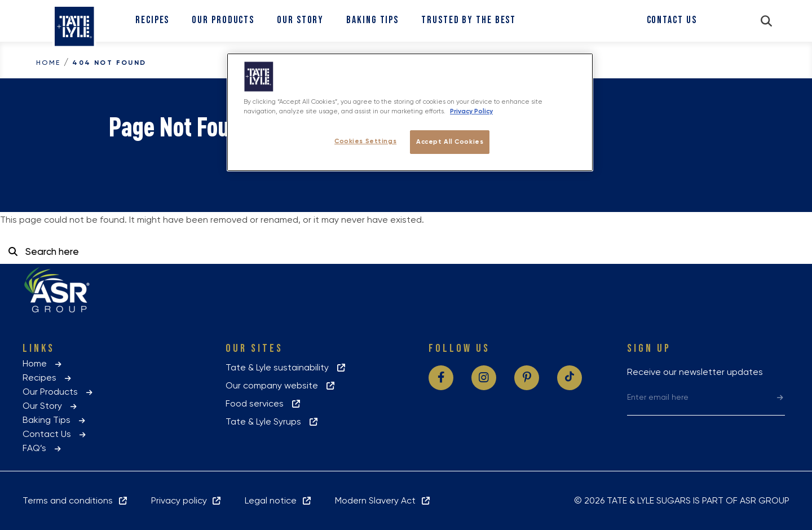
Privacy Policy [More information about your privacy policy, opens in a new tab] (471, 111)
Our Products (223, 20)
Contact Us (672, 20)
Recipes (152, 20)
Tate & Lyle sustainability (286, 367)
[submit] (780, 397)
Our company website (281, 385)
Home (48, 63)
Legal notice (279, 500)
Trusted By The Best (469, 20)
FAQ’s (43, 448)
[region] (410, 112)
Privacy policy (187, 500)
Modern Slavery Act (383, 500)
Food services (264, 403)
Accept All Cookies (450, 142)
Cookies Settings (365, 141)
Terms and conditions (76, 500)
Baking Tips (372, 20)
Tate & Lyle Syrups (272, 421)
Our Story (300, 20)
